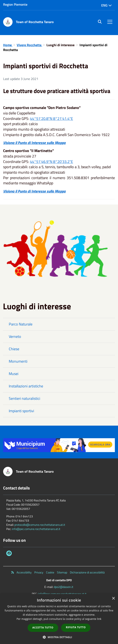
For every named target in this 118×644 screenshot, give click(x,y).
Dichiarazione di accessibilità (87, 572)
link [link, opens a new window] (99, 619)
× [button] (113, 599)
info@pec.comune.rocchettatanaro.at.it (36, 529)
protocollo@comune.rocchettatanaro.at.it (40, 525)
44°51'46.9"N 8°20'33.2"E (51, 162)
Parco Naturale (21, 324)
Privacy (39, 572)
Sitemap (62, 572)
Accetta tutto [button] (43, 628)
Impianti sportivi (21, 411)
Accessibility (24, 572)
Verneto (15, 336)
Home (8, 45)
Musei (14, 374)
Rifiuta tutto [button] (76, 627)
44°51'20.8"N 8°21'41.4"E (51, 119)
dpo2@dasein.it (63, 587)
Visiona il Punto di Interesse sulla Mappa (34, 143)
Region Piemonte (15, 4)
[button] (59, 637)
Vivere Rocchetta (29, 45)
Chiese (14, 349)
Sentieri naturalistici (24, 398)
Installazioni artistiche (26, 386)
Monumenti (18, 361)
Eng (106, 5)
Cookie (50, 572)
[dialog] (59, 619)
